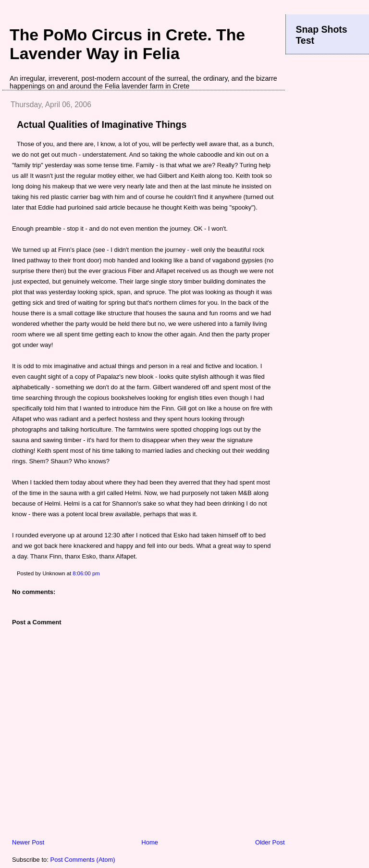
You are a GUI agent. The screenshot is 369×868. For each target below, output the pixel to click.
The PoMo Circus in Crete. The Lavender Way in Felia (127, 44)
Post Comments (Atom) (83, 860)
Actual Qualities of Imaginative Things (102, 124)
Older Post (270, 842)
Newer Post (28, 842)
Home (150, 842)
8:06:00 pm (86, 573)
